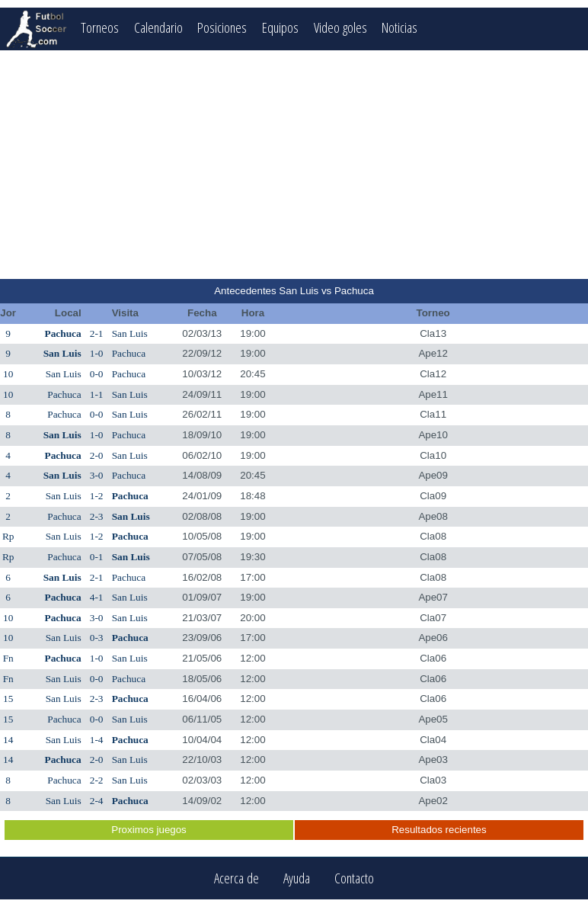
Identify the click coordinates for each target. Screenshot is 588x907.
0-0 (97, 374)
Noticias (400, 27)
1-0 (97, 353)
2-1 (97, 333)
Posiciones (222, 27)
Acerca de (236, 878)
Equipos (280, 27)
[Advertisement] (294, 165)
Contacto (354, 878)
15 (8, 699)
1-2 (97, 496)
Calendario (158, 27)
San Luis (130, 333)
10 (8, 374)
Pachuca (63, 333)
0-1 (97, 557)
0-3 (97, 638)
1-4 (97, 740)
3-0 (97, 475)
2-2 (97, 780)
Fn (8, 658)
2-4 (97, 801)
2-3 (97, 516)
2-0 (97, 455)
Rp (8, 536)
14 (8, 740)
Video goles (340, 27)
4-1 (97, 597)
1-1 (97, 394)
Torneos (100, 27)
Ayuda (297, 878)
